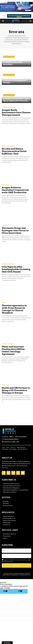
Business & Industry (9, 57)
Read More (5, 468)
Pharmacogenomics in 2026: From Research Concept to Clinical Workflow (14, 309)
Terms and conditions (21, 560)
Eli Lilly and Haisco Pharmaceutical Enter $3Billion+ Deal (14, 151)
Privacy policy (9, 561)
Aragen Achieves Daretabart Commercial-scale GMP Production (16, 190)
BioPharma (5, 185)
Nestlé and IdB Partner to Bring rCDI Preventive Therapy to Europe (16, 390)
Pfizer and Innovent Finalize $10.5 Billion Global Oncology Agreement (13, 350)
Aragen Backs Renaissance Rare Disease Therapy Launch (16, 112)
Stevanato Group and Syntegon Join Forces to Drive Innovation (15, 230)
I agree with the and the (16, 561)
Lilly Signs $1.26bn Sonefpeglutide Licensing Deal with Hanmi (16, 269)
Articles (4, 225)
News (4, 303)
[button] (3, 21)
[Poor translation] (20, 591)
